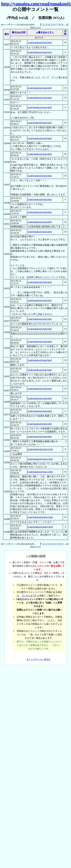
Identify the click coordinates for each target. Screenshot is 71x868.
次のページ (35, 27)
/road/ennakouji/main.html (40, 42)
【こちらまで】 (29, 596)
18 (67, 25)
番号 (7, 34)
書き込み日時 (19, 32)
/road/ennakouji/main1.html (40, 449)
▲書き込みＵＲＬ (45, 32)
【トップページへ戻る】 (38, 659)
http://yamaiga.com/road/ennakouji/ (36, 4)
